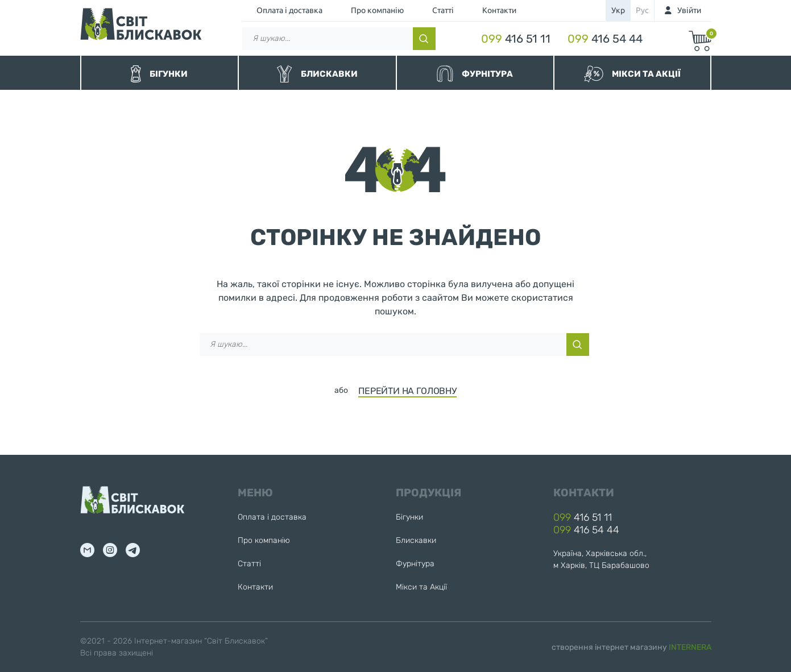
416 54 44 (605, 39)
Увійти (689, 10)
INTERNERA (690, 647)
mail (87, 550)
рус (642, 10)
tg (133, 550)
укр (618, 10)
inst (110, 550)
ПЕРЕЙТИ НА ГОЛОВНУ (407, 391)
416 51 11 (516, 39)
